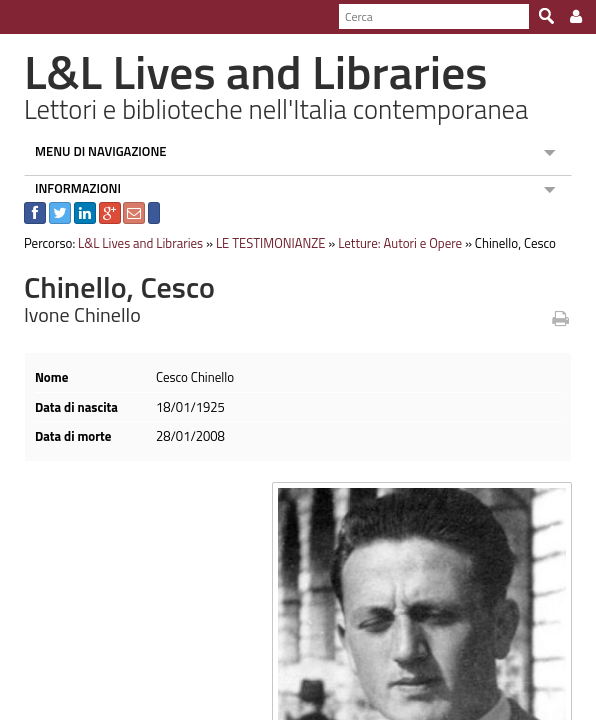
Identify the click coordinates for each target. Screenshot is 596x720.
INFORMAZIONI (69, 188)
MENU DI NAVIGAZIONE (92, 151)
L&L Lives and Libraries (131, 243)
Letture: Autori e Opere (391, 243)
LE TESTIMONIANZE (262, 243)
